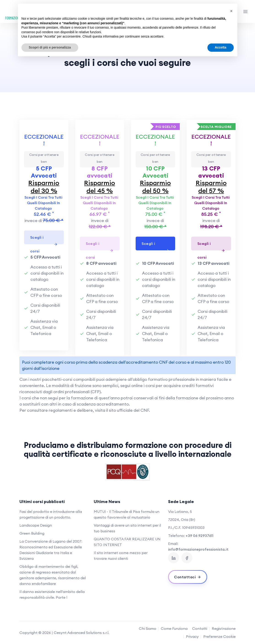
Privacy (192, 636)
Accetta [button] (221, 47)
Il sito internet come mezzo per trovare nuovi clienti (121, 556)
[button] (231, 11)
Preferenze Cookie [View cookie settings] (219, 636)
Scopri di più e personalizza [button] (50, 47)
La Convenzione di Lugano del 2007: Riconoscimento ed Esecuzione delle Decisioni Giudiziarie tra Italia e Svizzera (51, 550)
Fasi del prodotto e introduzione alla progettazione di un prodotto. (51, 514)
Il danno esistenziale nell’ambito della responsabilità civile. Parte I (52, 594)
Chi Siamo (148, 628)
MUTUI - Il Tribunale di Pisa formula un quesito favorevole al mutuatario (127, 514)
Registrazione (224, 628)
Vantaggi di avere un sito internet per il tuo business (127, 528)
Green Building (32, 533)
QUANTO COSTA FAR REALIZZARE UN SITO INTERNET (127, 542)
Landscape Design (36, 525)
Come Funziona (174, 628)
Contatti (200, 628)
